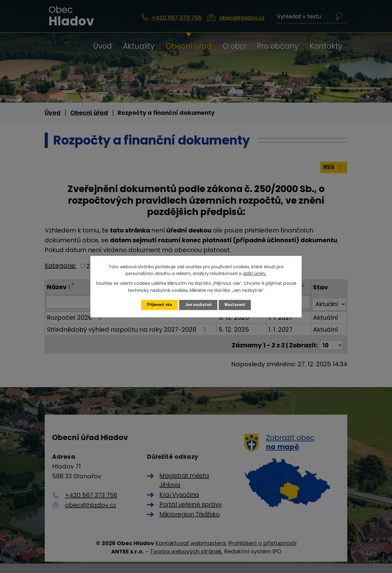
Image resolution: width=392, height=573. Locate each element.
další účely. (255, 273)
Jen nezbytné (198, 305)
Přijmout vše (159, 305)
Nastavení (236, 305)
